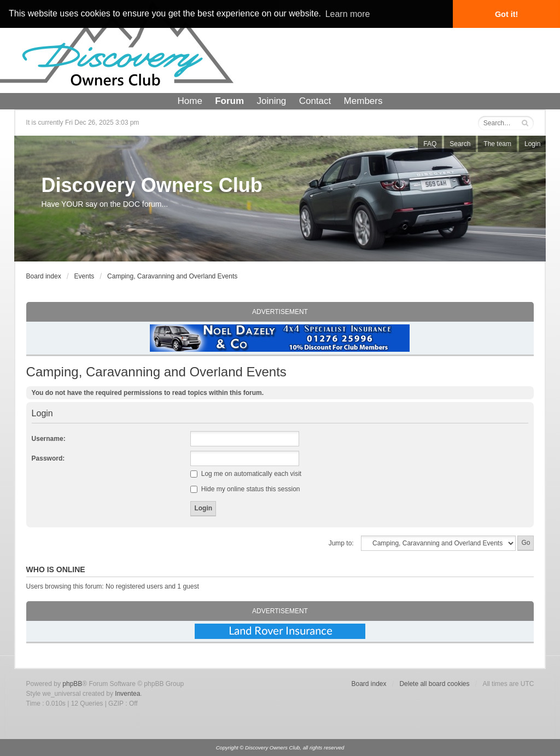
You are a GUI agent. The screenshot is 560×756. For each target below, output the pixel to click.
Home (190, 101)
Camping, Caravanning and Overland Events (172, 276)
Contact (315, 101)
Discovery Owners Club (152, 185)
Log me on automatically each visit (246, 474)
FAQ (430, 144)
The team (497, 144)
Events (84, 276)
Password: (48, 458)
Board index (44, 276)
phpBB (72, 684)
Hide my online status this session (245, 489)
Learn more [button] (348, 14)
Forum (229, 101)
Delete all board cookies (434, 684)
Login (532, 144)
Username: (49, 439)
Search (460, 144)
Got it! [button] (506, 14)
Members (363, 101)
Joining (271, 101)
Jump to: (341, 543)
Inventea (127, 694)
